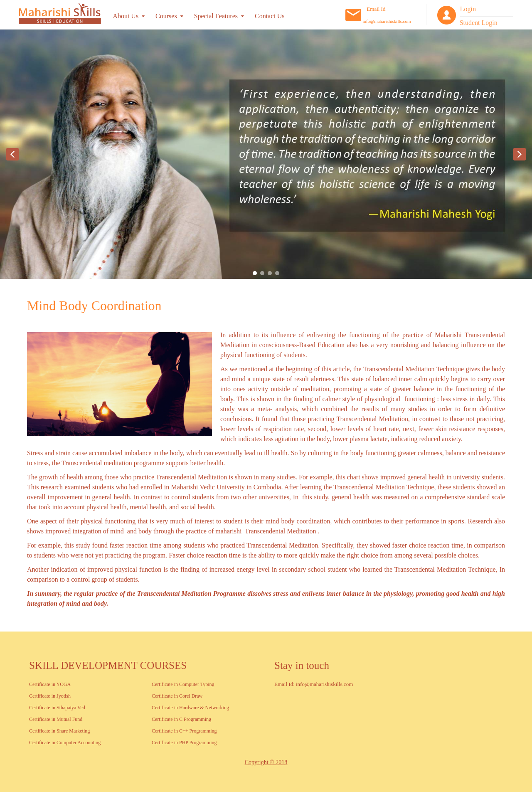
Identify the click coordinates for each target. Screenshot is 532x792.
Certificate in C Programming (181, 719)
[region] (266, 154)
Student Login (479, 23)
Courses (166, 16)
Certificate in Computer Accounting (65, 743)
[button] (12, 154)
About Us (126, 16)
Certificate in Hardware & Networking (190, 708)
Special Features (216, 16)
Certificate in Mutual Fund (56, 719)
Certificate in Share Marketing (59, 731)
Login (468, 9)
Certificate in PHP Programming (184, 743)
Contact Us (270, 16)
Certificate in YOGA (50, 684)
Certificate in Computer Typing (183, 684)
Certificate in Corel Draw (177, 696)
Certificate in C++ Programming (184, 731)
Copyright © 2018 (266, 762)
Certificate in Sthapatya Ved (57, 708)
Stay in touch (302, 665)
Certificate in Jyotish (50, 696)
